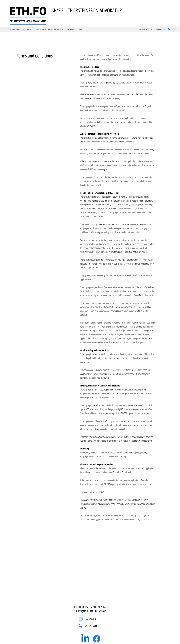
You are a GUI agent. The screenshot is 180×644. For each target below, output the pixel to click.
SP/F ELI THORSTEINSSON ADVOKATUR (87, 10)
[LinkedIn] (165, 29)
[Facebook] (169, 29)
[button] (56, 29)
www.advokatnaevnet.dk (142, 484)
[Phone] (80, 626)
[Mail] (81, 619)
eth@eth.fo (143, 29)
